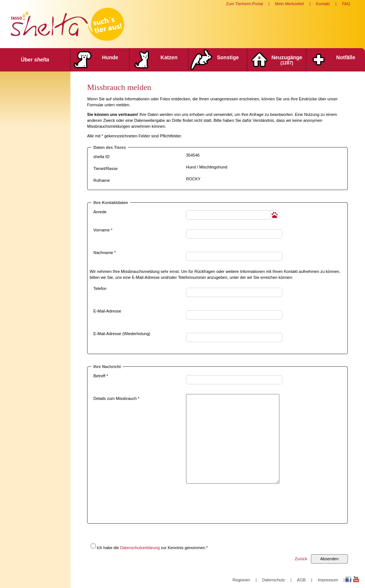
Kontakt (323, 4)
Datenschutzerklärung (140, 548)
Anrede (100, 212)
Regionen (241, 580)
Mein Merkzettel (289, 4)
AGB (301, 580)
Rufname (102, 180)
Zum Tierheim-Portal (245, 4)
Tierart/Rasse (106, 168)
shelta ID (101, 157)
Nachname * (105, 253)
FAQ (346, 4)
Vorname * (103, 230)
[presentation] (242, 505)
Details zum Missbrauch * (116, 398)
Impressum (328, 580)
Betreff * (101, 376)
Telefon (100, 288)
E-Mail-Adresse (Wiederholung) (122, 334)
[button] (275, 215)
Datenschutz (274, 580)
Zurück (301, 559)
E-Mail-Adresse (107, 311)
